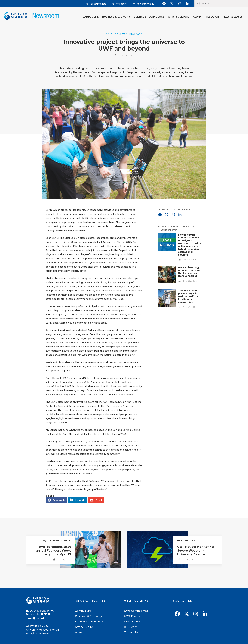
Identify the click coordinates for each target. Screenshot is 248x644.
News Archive (133, 622)
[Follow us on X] (172, 4)
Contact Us (131, 632)
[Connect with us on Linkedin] (188, 4)
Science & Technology (149, 17)
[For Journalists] (96, 4)
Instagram (173, 215)
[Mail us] (143, 4)
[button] (56, 500)
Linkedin (180, 215)
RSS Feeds (131, 627)
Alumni (197, 17)
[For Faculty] (119, 4)
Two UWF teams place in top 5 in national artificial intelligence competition (188, 296)
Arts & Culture (179, 17)
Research (212, 17)
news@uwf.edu (36, 618)
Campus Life (91, 17)
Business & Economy (116, 17)
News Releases (233, 17)
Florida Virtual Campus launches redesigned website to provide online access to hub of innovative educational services (190, 245)
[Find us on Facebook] (164, 4)
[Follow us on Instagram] (180, 4)
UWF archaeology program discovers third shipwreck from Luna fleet (189, 272)
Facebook (160, 215)
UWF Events (132, 616)
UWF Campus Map (136, 611)
